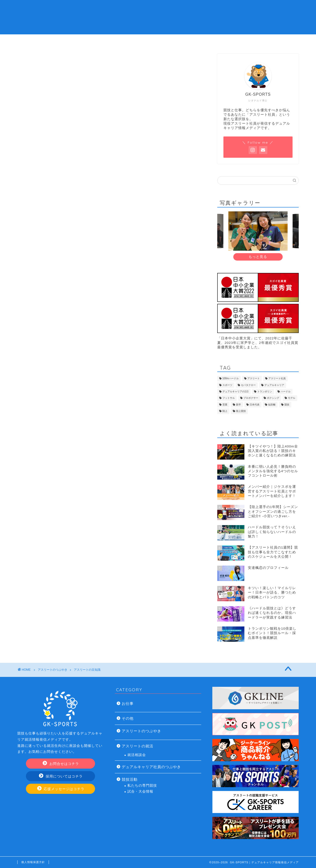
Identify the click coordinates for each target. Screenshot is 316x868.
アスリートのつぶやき (141, 731)
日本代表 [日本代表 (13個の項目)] (255, 405)
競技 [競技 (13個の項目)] (287, 405)
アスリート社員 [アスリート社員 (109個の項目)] (277, 379)
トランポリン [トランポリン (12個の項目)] (265, 391)
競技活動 (130, 779)
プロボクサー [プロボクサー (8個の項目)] (251, 398)
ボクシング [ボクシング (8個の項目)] (273, 398)
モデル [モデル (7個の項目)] (292, 398)
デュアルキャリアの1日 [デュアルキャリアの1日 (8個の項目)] (236, 391)
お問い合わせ (247, 41)
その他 (128, 718)
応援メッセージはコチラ (61, 789)
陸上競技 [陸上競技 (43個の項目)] (241, 411)
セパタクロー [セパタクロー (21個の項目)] (248, 385)
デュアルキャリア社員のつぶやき (151, 767)
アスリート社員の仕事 (188, 41)
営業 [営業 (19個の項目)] (225, 405)
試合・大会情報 (140, 791)
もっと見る (258, 257)
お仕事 (128, 703)
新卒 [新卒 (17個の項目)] (238, 405)
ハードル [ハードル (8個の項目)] (286, 391)
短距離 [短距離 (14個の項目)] (272, 405)
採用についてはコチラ (61, 776)
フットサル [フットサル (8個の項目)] (229, 398)
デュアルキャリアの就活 (128, 41)
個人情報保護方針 (33, 862)
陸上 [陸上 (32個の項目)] (225, 411)
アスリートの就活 (138, 746)
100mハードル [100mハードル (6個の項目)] (231, 379)
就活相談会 (137, 755)
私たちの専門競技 (142, 786)
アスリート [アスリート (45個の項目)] (254, 379)
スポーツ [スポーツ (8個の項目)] (227, 385)
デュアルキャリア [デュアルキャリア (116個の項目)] (274, 385)
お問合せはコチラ (61, 764)
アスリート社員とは (69, 41)
